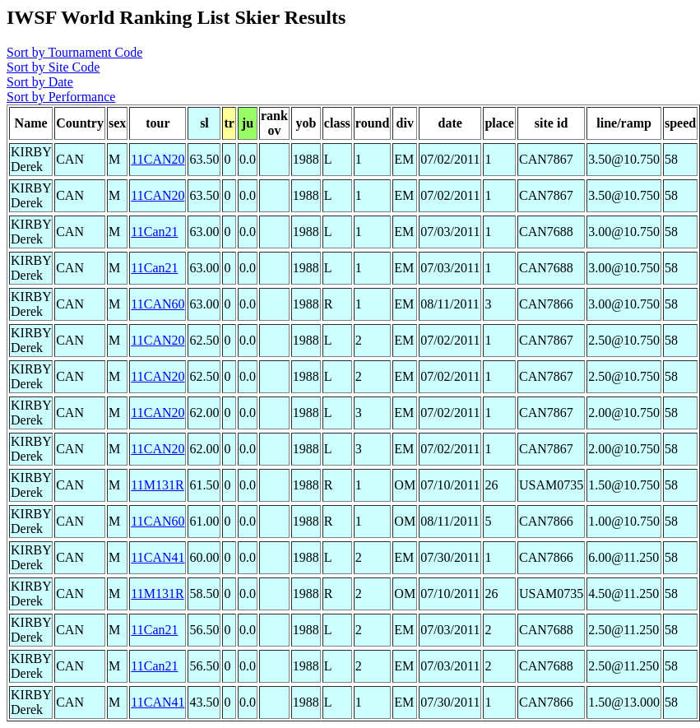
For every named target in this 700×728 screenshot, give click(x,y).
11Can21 (154, 232)
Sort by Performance (61, 97)
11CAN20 (158, 159)
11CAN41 (158, 557)
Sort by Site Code (53, 67)
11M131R (157, 485)
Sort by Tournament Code (74, 52)
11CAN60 (158, 304)
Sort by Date (40, 82)
